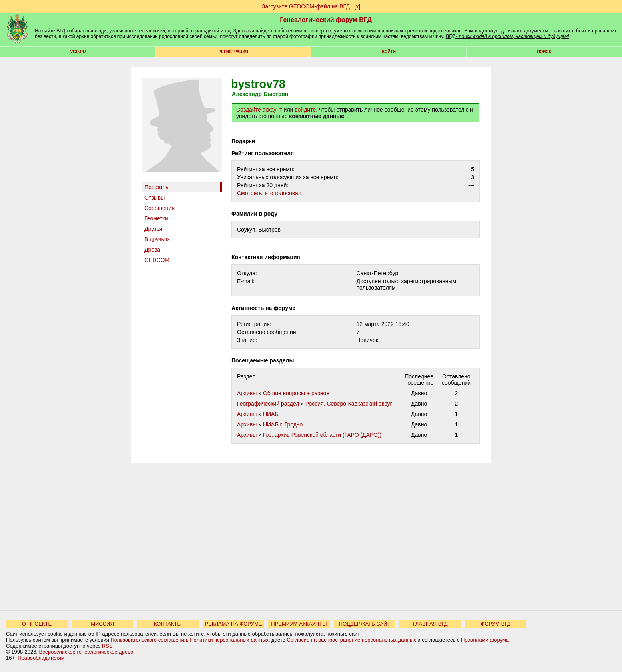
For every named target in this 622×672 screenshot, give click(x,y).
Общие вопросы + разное (296, 393)
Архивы (247, 393)
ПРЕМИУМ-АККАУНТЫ (299, 624)
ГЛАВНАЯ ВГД (430, 624)
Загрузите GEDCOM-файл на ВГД (306, 6)
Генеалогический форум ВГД (326, 20)
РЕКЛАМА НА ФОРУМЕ (233, 624)
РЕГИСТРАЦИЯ (233, 52)
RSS (107, 646)
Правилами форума (485, 640)
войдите (305, 110)
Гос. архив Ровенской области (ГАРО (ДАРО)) (322, 435)
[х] (357, 6)
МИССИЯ (102, 624)
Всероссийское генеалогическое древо (86, 652)
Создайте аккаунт (259, 110)
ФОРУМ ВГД (496, 624)
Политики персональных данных (229, 640)
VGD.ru (78, 52)
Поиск (544, 52)
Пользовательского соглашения (149, 640)
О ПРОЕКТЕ (37, 624)
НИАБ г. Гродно (283, 424)
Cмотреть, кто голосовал (269, 193)
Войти (389, 52)
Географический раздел (268, 404)
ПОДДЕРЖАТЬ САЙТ (365, 624)
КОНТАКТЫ (168, 624)
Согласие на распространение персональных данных (351, 640)
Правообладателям (41, 658)
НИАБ (271, 414)
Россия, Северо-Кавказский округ (349, 404)
